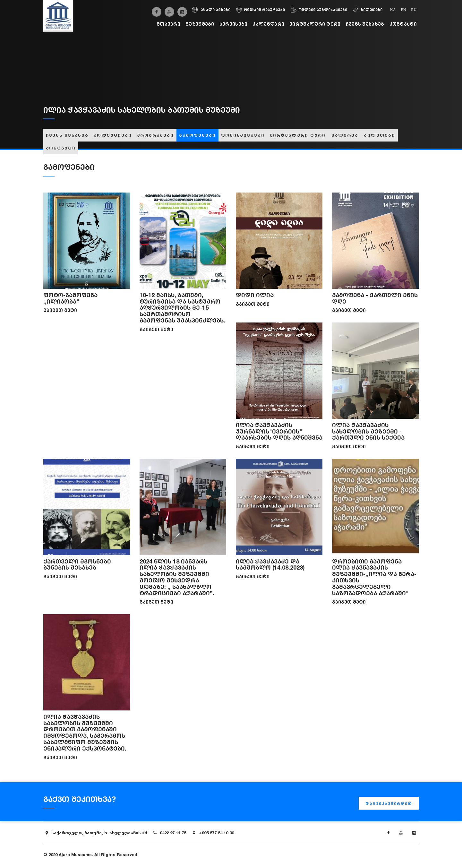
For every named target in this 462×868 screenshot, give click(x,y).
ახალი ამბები (211, 10)
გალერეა (345, 135)
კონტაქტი (403, 24)
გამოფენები (197, 135)
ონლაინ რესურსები (261, 10)
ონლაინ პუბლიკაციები (319, 10)
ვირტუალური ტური (315, 24)
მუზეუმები (200, 24)
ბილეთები (368, 10)
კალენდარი (268, 24)
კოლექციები (113, 135)
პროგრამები (155, 135)
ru (414, 10)
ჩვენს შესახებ (365, 24)
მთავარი (168, 24)
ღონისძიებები (243, 135)
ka (393, 10)
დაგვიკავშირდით (389, 804)
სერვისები (234, 24)
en (403, 10)
